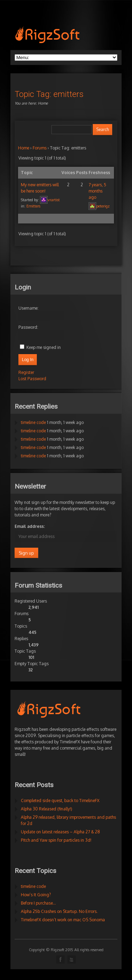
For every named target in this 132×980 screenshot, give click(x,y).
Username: (28, 308)
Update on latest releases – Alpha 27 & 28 (60, 832)
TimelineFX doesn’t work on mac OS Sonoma (63, 920)
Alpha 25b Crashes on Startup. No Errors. (59, 911)
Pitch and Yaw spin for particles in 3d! (56, 840)
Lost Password (32, 379)
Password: (28, 327)
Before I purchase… (38, 903)
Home (43, 103)
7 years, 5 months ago (97, 191)
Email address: (30, 526)
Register (26, 372)
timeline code (33, 422)
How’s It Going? (36, 895)
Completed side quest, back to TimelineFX (60, 801)
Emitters (33, 206)
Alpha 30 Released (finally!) (47, 809)
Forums (40, 148)
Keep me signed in (44, 347)
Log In (28, 360)
